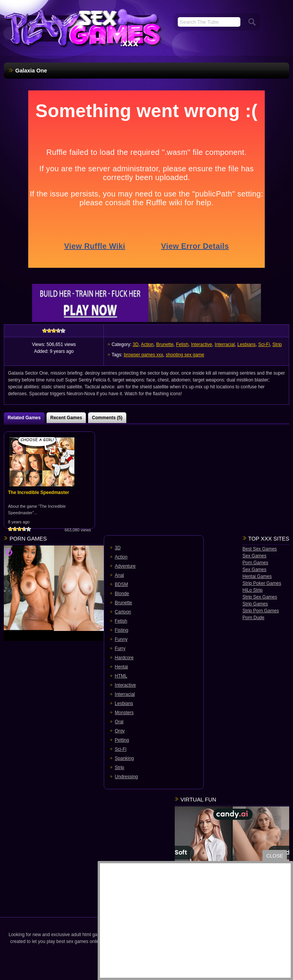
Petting (122, 740)
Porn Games (255, 563)
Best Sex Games (260, 549)
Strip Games (255, 604)
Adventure (125, 566)
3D (136, 344)
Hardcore (124, 658)
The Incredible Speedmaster (39, 492)
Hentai (122, 667)
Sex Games (255, 556)
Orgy (120, 731)
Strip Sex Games (260, 597)
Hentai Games (257, 576)
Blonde (122, 594)
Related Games (24, 418)
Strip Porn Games (261, 611)
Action (147, 344)
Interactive (202, 344)
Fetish (182, 344)
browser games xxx (143, 355)
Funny (121, 639)
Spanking (124, 758)
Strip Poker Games (262, 583)
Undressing (126, 777)
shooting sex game (185, 355)
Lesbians (246, 344)
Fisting (122, 630)
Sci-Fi (264, 344)
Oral (119, 722)
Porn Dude (254, 618)
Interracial (225, 344)
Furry (120, 649)
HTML (121, 676)
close (275, 856)
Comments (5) (107, 418)
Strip (277, 344)
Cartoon (123, 612)
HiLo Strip (253, 590)
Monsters (124, 713)
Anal (119, 575)
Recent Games (66, 418)
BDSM (122, 584)
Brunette (165, 344)
